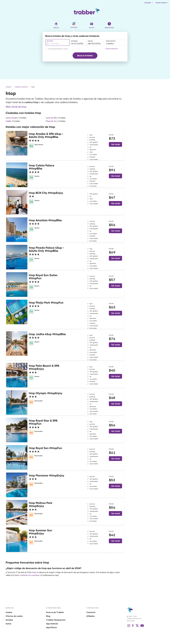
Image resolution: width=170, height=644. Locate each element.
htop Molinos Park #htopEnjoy (41, 504)
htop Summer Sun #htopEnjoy (40, 532)
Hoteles (9, 620)
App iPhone (51, 627)
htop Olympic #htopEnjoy (46, 393)
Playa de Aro (51, 121)
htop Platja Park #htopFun (46, 303)
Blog (48, 616)
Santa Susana (12, 118)
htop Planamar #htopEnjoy (47, 475)
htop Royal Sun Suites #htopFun (43, 277)
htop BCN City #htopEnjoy (46, 193)
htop (34, 572)
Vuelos (9, 612)
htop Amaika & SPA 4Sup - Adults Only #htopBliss (46, 135)
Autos (8, 624)
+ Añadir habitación (111, 49)
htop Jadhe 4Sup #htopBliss (47, 334)
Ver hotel (116, 144)
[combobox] (57, 42)
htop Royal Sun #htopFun (45, 448)
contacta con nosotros (29, 575)
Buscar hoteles (85, 56)
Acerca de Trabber (55, 612)
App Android (52, 624)
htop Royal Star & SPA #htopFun (43, 422)
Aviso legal (131, 621)
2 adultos (110, 44)
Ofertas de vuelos (14, 616)
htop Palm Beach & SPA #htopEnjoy (44, 367)
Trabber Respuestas (56, 620)
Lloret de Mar (51, 118)
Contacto (91, 612)
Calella (8, 121)
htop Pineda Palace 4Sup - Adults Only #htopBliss (46, 249)
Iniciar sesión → (162, 3)
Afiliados (91, 616)
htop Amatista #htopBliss (45, 220)
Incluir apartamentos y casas (58, 49)
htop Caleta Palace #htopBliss (42, 167)
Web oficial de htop (16, 107)
